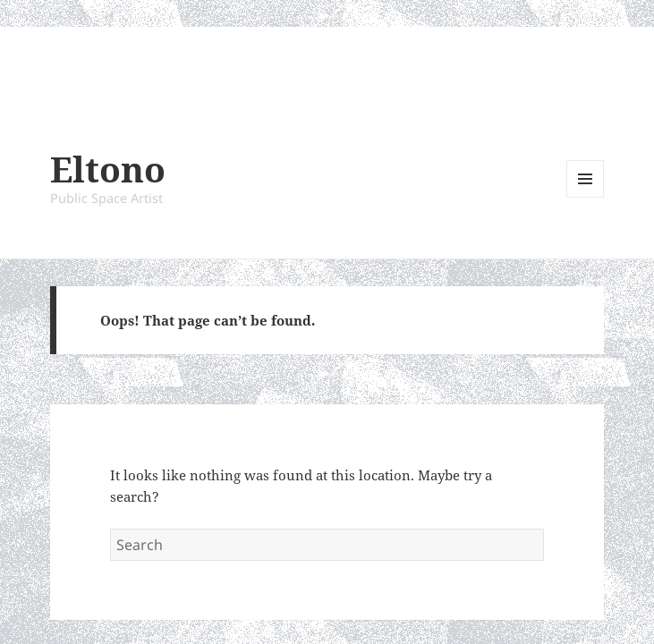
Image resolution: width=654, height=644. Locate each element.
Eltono (108, 169)
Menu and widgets (586, 197)
